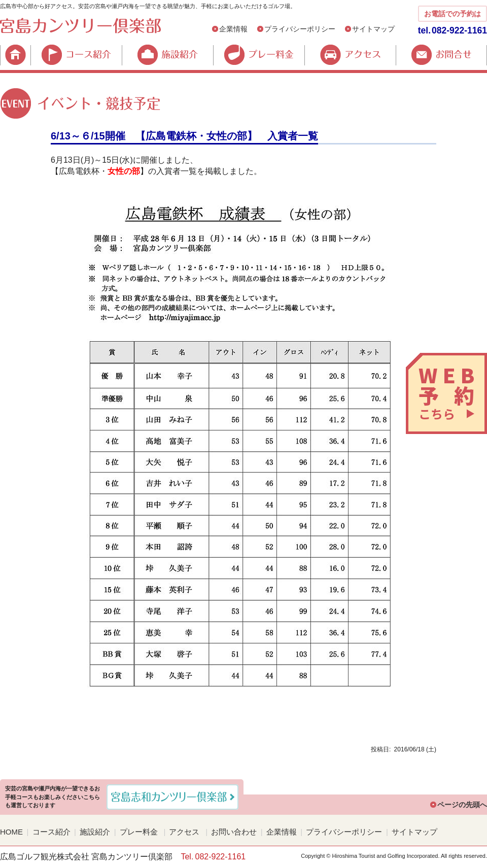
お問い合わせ (234, 832)
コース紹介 (76, 55)
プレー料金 (259, 55)
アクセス (350, 55)
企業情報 (233, 29)
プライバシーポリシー (300, 29)
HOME (15, 55)
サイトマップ (373, 29)
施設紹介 (167, 55)
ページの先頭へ (462, 805)
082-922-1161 (459, 30)
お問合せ (441, 55)
